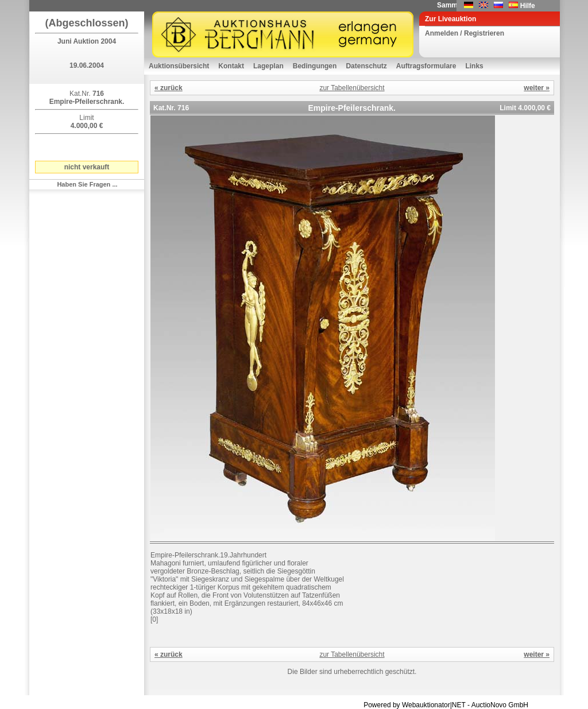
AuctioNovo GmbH (500, 705)
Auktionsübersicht (179, 66)
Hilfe (528, 6)
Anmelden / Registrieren (465, 33)
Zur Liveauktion (450, 19)
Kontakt (231, 66)
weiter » (537, 88)
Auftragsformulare (426, 66)
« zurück (169, 88)
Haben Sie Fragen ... (87, 184)
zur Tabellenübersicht (352, 88)
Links (474, 66)
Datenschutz (366, 66)
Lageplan (268, 66)
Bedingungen (315, 66)
